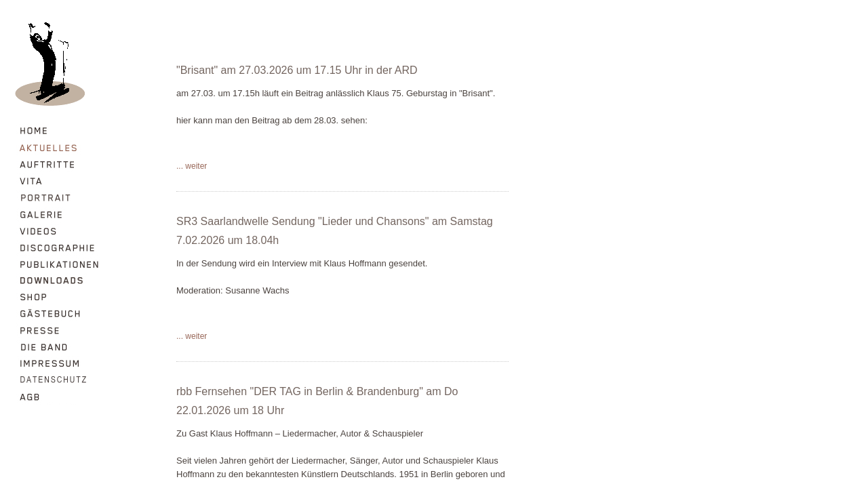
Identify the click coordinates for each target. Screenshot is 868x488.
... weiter (192, 166)
